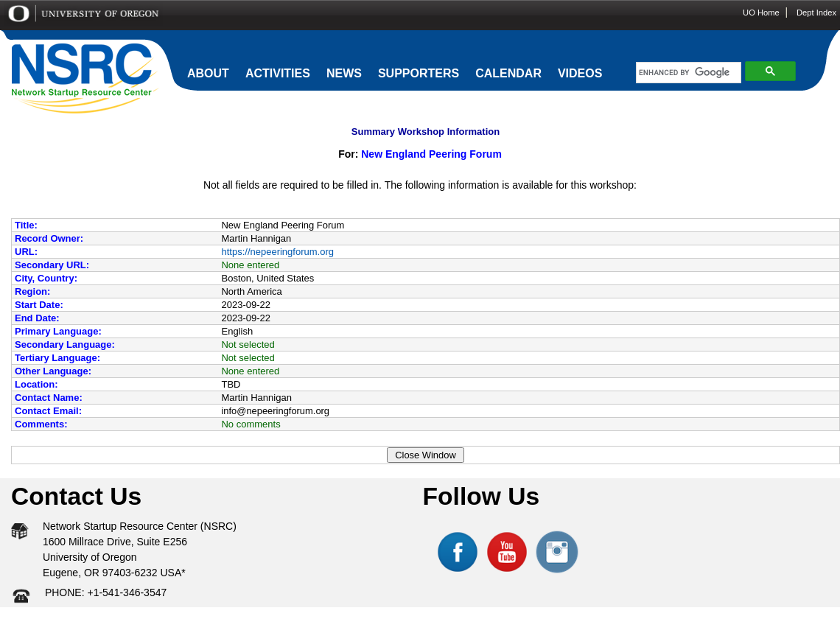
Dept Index (816, 13)
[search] (685, 73)
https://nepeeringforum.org (277, 252)
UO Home (761, 13)
